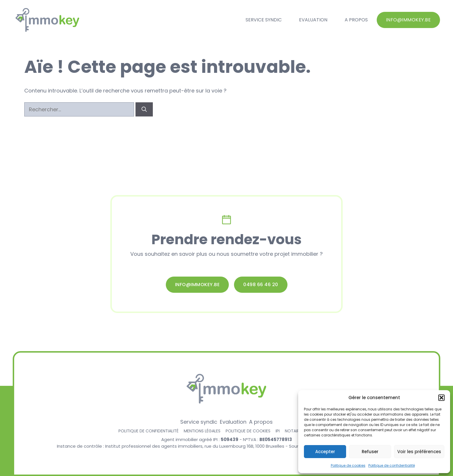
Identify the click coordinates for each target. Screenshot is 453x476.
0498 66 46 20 (261, 285)
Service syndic (264, 20)
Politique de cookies (348, 465)
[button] (441, 398)
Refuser (370, 452)
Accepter (325, 452)
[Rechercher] (144, 109)
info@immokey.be (409, 20)
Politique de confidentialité (392, 465)
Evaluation (313, 20)
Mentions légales (202, 431)
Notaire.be (296, 431)
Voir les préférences (419, 452)
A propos (356, 20)
